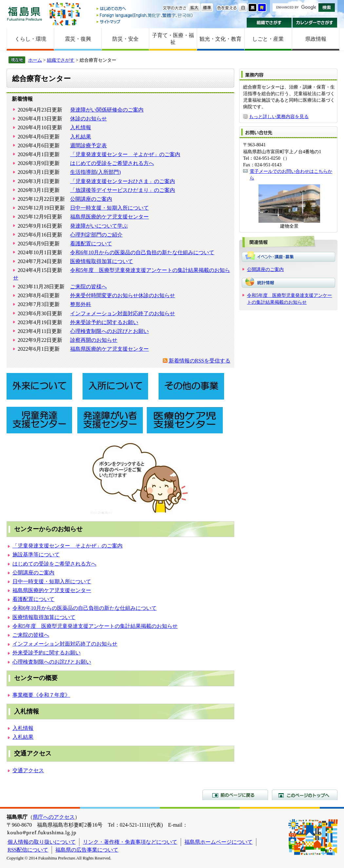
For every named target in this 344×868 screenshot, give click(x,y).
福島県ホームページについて (219, 842)
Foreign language (145, 15)
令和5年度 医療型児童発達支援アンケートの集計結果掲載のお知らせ (95, 626)
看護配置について (91, 244)
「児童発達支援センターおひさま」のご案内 (123, 181)
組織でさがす (269, 23)
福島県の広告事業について (87, 850)
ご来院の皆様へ (88, 287)
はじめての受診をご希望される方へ (112, 163)
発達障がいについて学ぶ (99, 226)
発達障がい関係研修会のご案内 (107, 110)
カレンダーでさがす (315, 23)
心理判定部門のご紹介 (96, 235)
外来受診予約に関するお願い (104, 322)
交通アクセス (28, 770)
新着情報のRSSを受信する (200, 361)
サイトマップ (145, 21)
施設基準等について (36, 555)
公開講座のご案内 (91, 199)
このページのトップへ (305, 795)
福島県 (25, 14)
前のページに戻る (235, 795)
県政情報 (316, 39)
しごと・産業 (268, 39)
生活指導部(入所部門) (96, 172)
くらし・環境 (30, 39)
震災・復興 (78, 39)
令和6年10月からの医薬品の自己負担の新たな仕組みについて (142, 252)
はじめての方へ (145, 9)
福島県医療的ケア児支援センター (109, 217)
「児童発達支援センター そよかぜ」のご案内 (125, 154)
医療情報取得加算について (102, 261)
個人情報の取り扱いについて (42, 842)
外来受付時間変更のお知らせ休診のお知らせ (123, 295)
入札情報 (81, 127)
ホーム (35, 60)
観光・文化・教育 (220, 39)
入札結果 (81, 137)
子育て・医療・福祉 (173, 39)
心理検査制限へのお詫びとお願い (109, 331)
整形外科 (81, 304)
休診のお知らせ (88, 119)
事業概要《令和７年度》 (41, 695)
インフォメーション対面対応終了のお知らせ (123, 313)
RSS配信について (28, 850)
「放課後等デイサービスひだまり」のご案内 (123, 190)
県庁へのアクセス (54, 817)
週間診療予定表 (88, 145)
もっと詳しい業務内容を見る (279, 116)
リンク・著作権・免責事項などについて (130, 842)
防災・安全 (125, 39)
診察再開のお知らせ (94, 340)
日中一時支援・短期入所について (109, 208)
